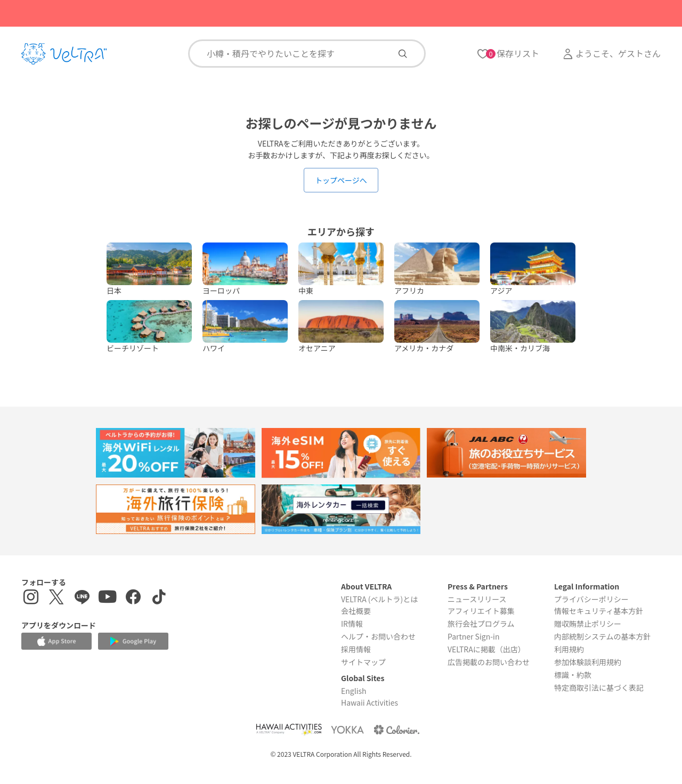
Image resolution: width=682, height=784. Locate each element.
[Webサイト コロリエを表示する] (396, 729)
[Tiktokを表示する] (159, 598)
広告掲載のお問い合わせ (489, 662)
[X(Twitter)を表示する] (56, 598)
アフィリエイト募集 (481, 611)
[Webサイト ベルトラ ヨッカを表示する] (347, 729)
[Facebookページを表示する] (133, 598)
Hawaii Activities (370, 702)
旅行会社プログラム (481, 624)
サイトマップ (363, 662)
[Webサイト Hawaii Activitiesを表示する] (289, 729)
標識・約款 (573, 675)
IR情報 (352, 624)
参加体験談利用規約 (588, 662)
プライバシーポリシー (591, 599)
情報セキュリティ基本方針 (599, 611)
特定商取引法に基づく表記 (599, 688)
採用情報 (356, 649)
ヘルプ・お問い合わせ (378, 636)
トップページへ (341, 180)
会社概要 (356, 611)
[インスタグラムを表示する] (31, 598)
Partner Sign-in (474, 636)
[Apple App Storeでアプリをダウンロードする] (56, 641)
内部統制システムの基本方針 (603, 636)
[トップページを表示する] (64, 54)
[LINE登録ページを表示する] (82, 598)
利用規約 (569, 649)
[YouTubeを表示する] (108, 598)
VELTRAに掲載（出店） (486, 649)
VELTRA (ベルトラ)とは (379, 599)
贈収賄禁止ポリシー (588, 624)
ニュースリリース (477, 599)
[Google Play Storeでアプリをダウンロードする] (133, 641)
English (354, 691)
